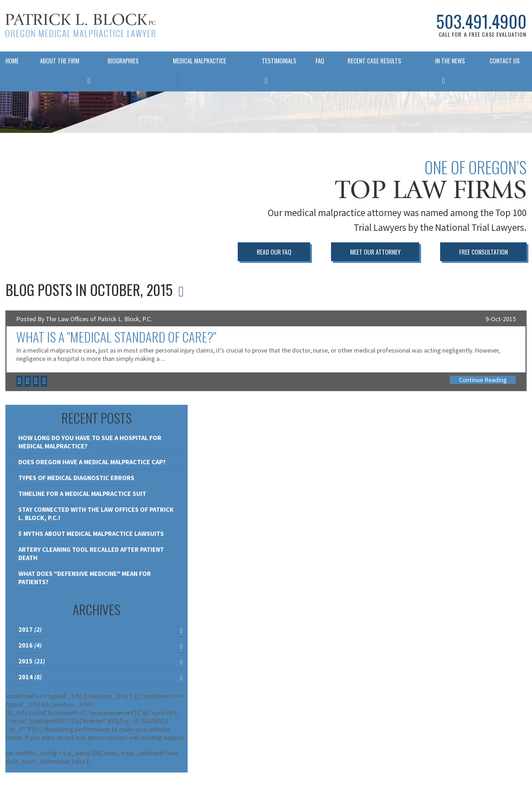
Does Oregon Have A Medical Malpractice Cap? (92, 462)
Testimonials (279, 61)
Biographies (123, 61)
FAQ (318, 61)
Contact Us (505, 61)
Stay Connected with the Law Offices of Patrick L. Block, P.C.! (96, 514)
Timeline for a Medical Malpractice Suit (82, 494)
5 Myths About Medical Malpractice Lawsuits (91, 534)
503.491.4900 (481, 21)
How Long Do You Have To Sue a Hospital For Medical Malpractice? (90, 442)
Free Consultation (484, 252)
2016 (30, 645)
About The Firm (60, 61)
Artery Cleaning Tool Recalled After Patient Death (91, 554)
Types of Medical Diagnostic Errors (76, 478)
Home (12, 61)
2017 (30, 629)
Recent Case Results (374, 61)
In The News (450, 61)
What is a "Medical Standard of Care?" (116, 337)
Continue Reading (483, 380)
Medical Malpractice (200, 61)
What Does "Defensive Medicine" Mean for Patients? (85, 578)
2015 (32, 661)
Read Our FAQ (274, 252)
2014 (30, 677)
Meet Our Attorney (375, 252)
